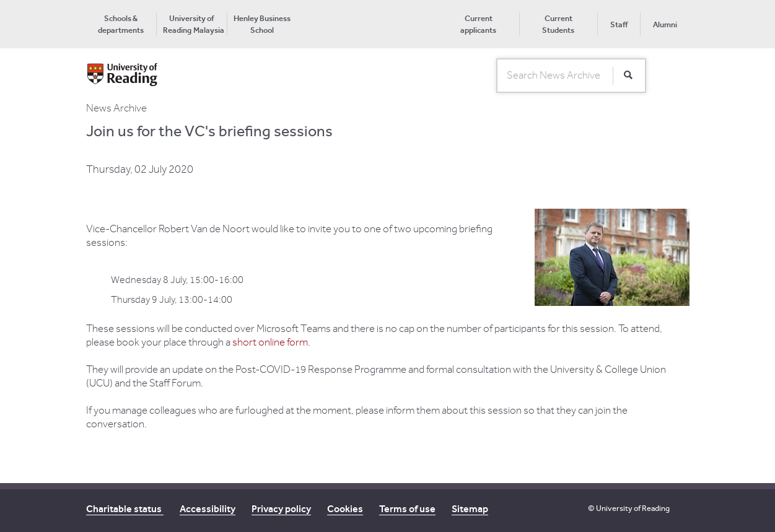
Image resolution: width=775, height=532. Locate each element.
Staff (619, 24)
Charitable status (125, 509)
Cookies (345, 509)
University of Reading (633, 508)
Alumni (665, 24)
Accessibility (208, 509)
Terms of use (407, 509)
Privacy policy (281, 509)
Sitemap (470, 509)
